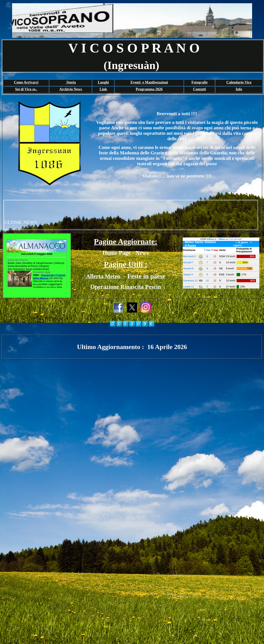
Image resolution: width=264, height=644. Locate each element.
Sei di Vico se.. (26, 89)
